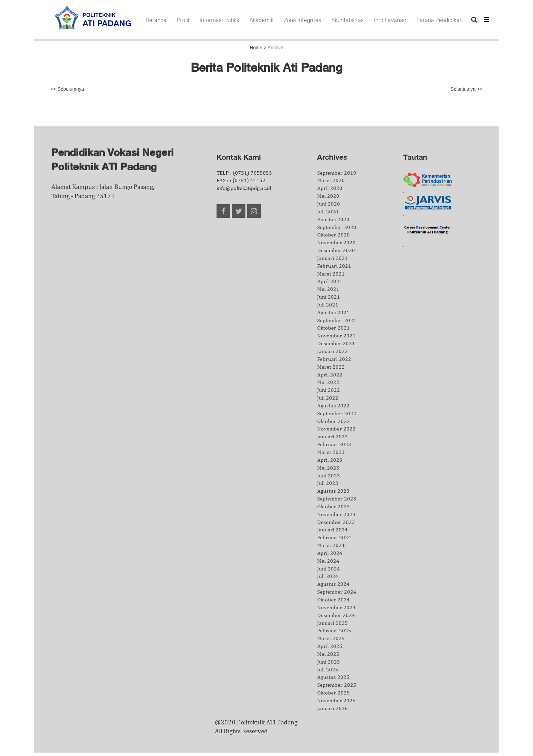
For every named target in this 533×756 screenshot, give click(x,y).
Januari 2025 (332, 623)
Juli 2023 (328, 483)
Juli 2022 (328, 398)
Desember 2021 (336, 343)
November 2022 (336, 429)
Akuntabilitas (348, 20)
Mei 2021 (328, 289)
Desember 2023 (336, 522)
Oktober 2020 (333, 235)
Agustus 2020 (333, 219)
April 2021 (330, 281)
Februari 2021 (334, 266)
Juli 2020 (328, 212)
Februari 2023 (334, 444)
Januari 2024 (332, 530)
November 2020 (336, 242)
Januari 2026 (332, 708)
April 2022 (330, 375)
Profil (183, 20)
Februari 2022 (334, 359)
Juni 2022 (329, 390)
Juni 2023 (329, 476)
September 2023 (337, 499)
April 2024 (330, 553)
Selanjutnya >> (467, 89)
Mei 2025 (328, 654)
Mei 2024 (328, 561)
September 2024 (337, 592)
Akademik (262, 20)
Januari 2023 (332, 436)
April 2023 (330, 460)
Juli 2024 (328, 576)
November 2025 (336, 700)
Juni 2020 (329, 204)
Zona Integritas (303, 20)
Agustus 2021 (333, 312)
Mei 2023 (328, 468)
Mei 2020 (328, 196)
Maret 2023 (331, 452)
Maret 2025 (331, 638)
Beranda (156, 20)
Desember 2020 (336, 250)
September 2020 (337, 227)
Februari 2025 (334, 630)
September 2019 (337, 173)
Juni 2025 (329, 662)
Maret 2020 (331, 180)
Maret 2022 (331, 367)
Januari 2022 (332, 351)
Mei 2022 (328, 382)
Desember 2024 (336, 615)
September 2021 (337, 320)
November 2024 (336, 607)
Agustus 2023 (333, 491)
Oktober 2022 (333, 421)
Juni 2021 (329, 297)
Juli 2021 (328, 305)
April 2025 (330, 646)
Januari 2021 (332, 258)
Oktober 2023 (333, 506)
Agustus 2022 (333, 406)
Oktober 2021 (333, 328)
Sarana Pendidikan (440, 20)
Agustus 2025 (333, 677)
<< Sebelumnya (67, 89)
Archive (276, 48)
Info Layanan (390, 20)
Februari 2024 (334, 537)
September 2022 (337, 413)
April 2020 (330, 188)
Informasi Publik (219, 20)
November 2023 (336, 514)
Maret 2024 (331, 545)
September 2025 (337, 685)
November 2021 (336, 336)
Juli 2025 (328, 670)
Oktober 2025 (333, 693)
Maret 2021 (331, 274)
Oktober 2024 (333, 600)
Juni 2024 (329, 569)
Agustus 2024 (333, 584)
